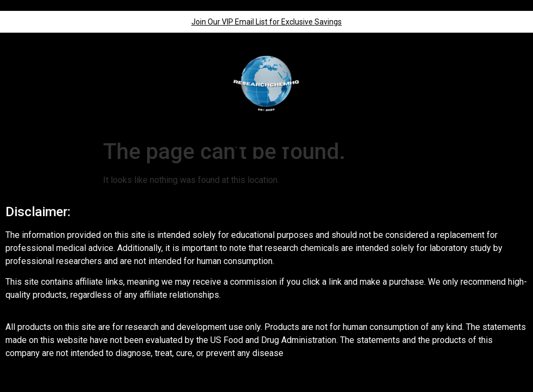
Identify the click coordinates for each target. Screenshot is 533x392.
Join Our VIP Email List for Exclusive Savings (266, 22)
